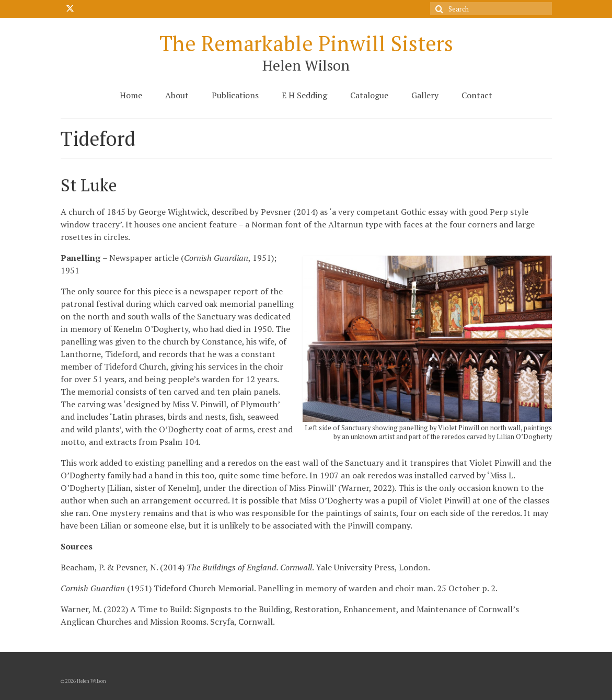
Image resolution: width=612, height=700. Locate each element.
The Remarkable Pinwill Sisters (306, 43)
